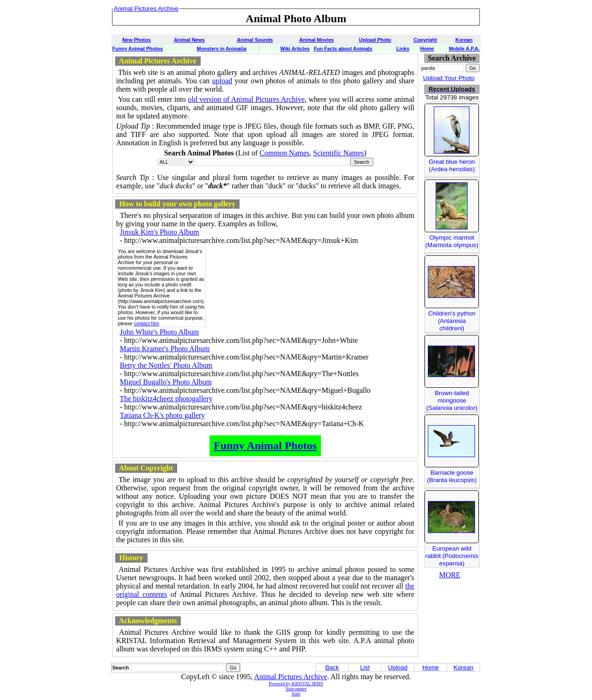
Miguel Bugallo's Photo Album (166, 382)
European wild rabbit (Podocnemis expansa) (452, 556)
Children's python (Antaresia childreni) (452, 321)
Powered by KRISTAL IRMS (296, 684)
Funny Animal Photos (138, 49)
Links (403, 49)
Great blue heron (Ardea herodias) (452, 165)
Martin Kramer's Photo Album (165, 349)
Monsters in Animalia (222, 49)
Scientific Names (339, 153)
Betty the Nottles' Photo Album (166, 365)
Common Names (284, 153)
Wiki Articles (295, 49)
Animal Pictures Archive (290, 677)
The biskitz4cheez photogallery (166, 399)
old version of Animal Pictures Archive (246, 99)
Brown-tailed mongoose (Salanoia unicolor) (452, 400)
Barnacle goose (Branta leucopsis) (452, 476)
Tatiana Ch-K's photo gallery (162, 415)
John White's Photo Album (159, 332)
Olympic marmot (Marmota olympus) (452, 241)
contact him (146, 323)
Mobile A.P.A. (464, 49)
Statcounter (296, 689)
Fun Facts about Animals (343, 49)
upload (222, 81)
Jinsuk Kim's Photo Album (159, 232)
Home (427, 49)
